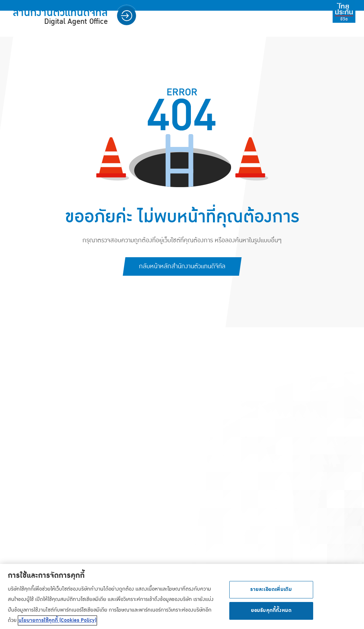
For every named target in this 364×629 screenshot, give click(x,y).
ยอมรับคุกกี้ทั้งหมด (271, 612)
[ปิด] (353, 598)
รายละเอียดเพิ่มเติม (271, 591)
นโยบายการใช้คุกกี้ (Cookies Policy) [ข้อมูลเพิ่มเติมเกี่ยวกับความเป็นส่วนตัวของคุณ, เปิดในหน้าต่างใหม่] (57, 622)
